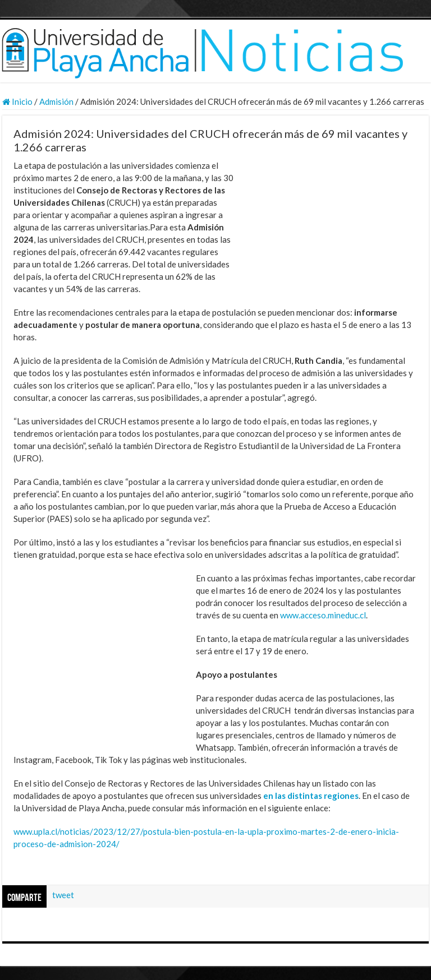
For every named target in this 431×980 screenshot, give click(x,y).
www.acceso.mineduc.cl (323, 615)
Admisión (56, 101)
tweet (63, 895)
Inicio (17, 101)
